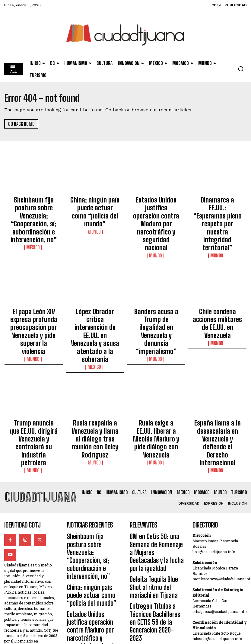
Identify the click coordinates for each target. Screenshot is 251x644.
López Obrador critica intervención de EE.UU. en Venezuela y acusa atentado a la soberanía (95, 289)
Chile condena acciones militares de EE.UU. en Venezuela (217, 287)
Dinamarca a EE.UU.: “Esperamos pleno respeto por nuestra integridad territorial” (217, 207)
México (34, 227)
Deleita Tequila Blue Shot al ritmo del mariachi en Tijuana (156, 474)
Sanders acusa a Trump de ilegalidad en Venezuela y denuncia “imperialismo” (156, 289)
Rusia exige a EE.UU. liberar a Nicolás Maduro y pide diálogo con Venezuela (156, 367)
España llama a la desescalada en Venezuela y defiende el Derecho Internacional (218, 367)
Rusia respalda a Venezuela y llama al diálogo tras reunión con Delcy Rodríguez (95, 367)
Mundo (95, 216)
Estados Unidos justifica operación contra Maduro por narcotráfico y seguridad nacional (156, 207)
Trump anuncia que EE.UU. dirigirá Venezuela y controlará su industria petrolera (34, 367)
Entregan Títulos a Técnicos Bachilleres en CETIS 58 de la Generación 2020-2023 (156, 494)
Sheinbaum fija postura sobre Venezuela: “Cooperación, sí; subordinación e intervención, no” (34, 210)
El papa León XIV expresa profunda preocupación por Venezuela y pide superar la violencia (34, 289)
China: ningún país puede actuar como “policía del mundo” (95, 204)
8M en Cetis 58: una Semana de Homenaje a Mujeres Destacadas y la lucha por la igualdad (157, 451)
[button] (241, 69)
